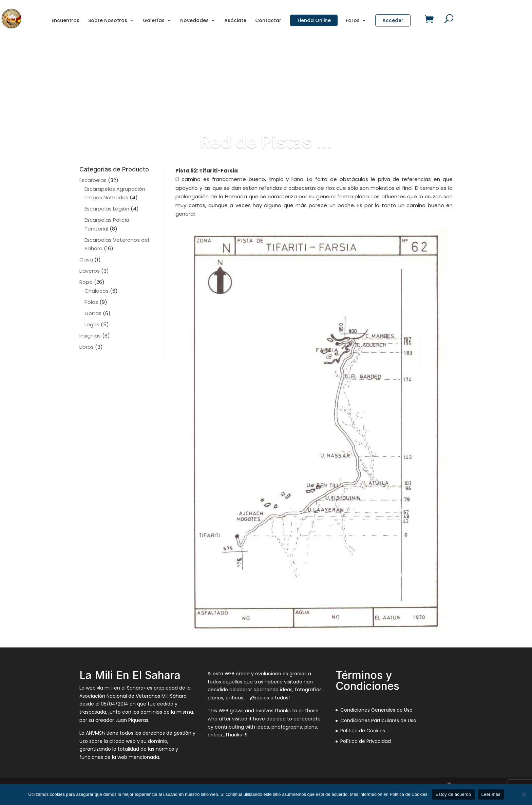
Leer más (491, 794)
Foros (353, 21)
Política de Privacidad (366, 741)
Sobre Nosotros (108, 21)
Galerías (154, 21)
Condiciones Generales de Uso (376, 710)
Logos (92, 324)
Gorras (93, 313)
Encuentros (65, 21)
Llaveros (90, 271)
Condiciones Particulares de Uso (378, 720)
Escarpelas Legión (107, 209)
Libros (87, 347)
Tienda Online (314, 20)
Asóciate (235, 21)
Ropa (86, 282)
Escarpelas (93, 180)
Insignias (90, 336)
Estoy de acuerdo (453, 794)
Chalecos (97, 291)
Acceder (393, 20)
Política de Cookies (363, 731)
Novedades (194, 21)
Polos (91, 302)
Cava (86, 260)
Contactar (268, 21)
